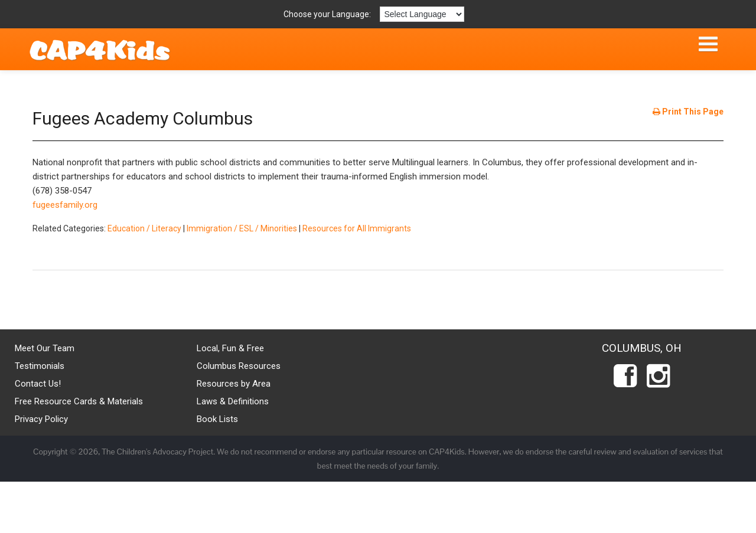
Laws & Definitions (233, 401)
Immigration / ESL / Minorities (242, 228)
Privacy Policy (41, 419)
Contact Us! (38, 384)
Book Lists (217, 419)
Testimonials (40, 366)
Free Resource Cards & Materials (79, 401)
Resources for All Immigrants (357, 228)
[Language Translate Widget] (422, 14)
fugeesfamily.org (65, 205)
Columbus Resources (239, 366)
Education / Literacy (144, 228)
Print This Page (688, 112)
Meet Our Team (45, 348)
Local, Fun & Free (230, 348)
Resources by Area (234, 384)
